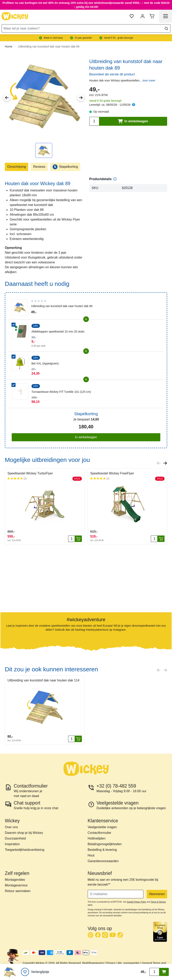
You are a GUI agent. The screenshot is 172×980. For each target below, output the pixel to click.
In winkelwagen (86, 437)
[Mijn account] (143, 16)
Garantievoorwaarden (103, 861)
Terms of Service (158, 902)
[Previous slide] (159, 463)
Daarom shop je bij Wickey (24, 833)
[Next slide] (165, 463)
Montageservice (16, 885)
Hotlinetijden (97, 838)
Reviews (39, 167)
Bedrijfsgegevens (93, 963)
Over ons (11, 827)
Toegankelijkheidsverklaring (25, 850)
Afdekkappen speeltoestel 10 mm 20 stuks (58, 332)
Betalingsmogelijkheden (105, 844)
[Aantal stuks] (71, 539)
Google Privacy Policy (136, 902)
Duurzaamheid (15, 838)
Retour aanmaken (18, 891)
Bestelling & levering (102, 850)
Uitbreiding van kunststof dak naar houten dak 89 (49, 46)
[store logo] (15, 16)
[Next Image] (81, 98)
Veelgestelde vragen (102, 827)
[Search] (166, 29)
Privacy (111, 963)
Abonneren (157, 894)
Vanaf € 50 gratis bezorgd (105, 101)
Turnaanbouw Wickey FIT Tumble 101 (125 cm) (61, 392)
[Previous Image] (7, 98)
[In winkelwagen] (78, 539)
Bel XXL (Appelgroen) (45, 363)
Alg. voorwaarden (129, 963)
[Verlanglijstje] (35, 972)
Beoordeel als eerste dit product (112, 74)
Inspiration (12, 844)
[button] (24, 581)
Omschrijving (17, 167)
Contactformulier (100, 833)
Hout (91, 855)
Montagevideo (15, 880)
